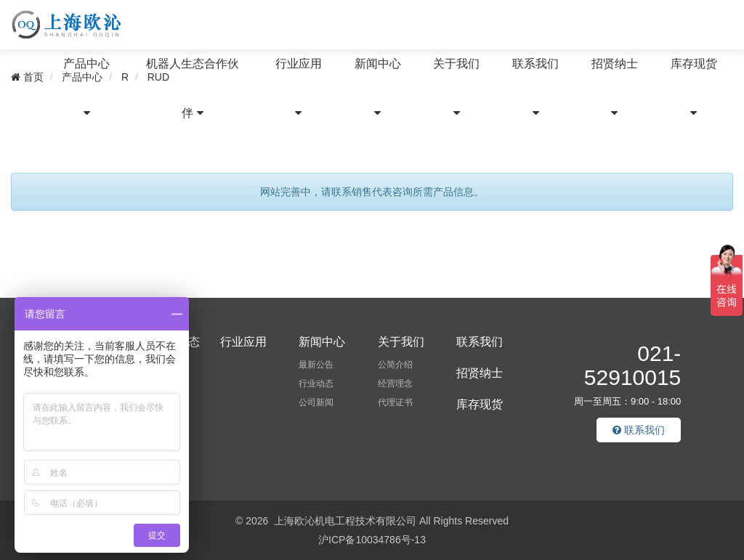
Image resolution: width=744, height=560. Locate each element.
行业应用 (299, 88)
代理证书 (395, 402)
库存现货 (694, 88)
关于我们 (456, 88)
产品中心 (86, 88)
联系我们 (535, 88)
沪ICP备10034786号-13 (372, 540)
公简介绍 (395, 365)
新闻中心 (378, 88)
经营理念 (395, 384)
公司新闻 (316, 402)
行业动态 (316, 384)
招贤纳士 (615, 88)
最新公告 (316, 365)
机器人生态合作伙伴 (193, 88)
